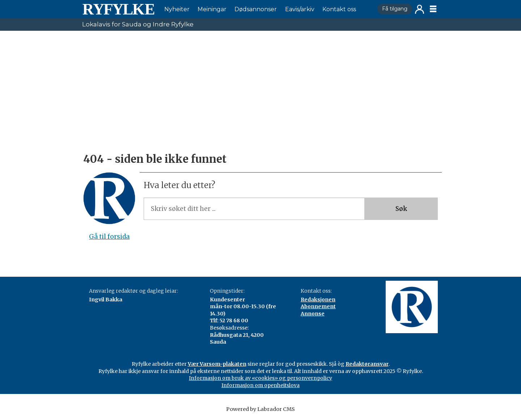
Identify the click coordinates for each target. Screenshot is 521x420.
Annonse (313, 314)
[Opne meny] (433, 9)
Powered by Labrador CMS (260, 409)
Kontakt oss (339, 9)
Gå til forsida (109, 237)
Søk (401, 209)
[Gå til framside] (118, 9)
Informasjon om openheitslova (260, 385)
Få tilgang (395, 9)
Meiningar (212, 9)
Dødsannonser (256, 9)
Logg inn (420, 9)
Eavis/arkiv (300, 9)
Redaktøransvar (367, 364)
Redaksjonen (318, 300)
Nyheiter (177, 9)
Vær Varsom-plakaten (217, 364)
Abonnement (318, 306)
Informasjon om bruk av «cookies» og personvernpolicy (260, 378)
